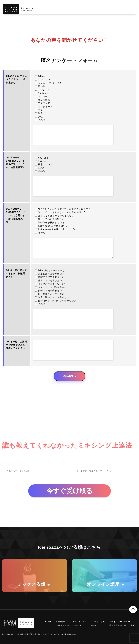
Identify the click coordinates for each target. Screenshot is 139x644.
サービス (77, 625)
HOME (48, 622)
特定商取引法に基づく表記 (122, 625)
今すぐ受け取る (69, 491)
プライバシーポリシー (120, 622)
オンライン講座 (98, 622)
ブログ (93, 625)
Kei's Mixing (79, 622)
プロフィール (62, 625)
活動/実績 (61, 622)
